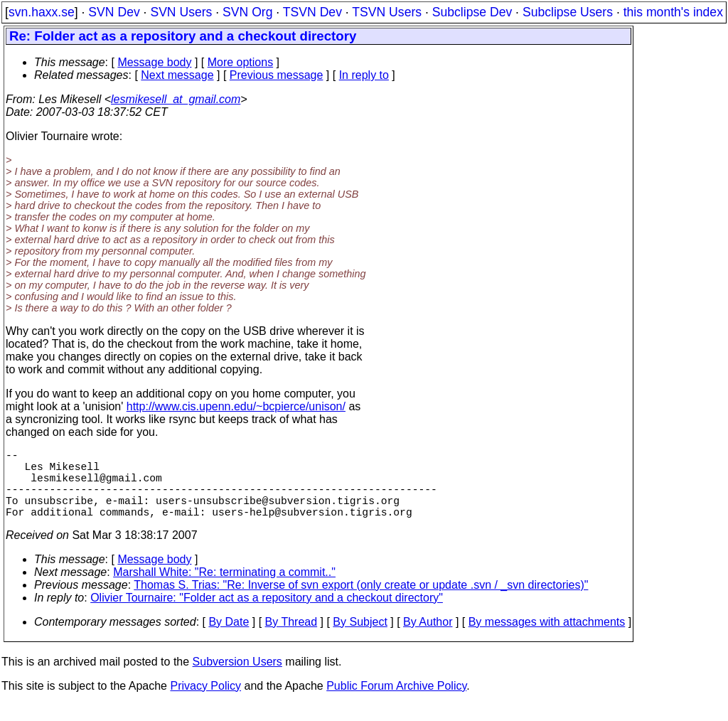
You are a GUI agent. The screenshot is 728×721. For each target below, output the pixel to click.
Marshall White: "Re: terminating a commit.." (224, 589)
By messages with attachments (547, 639)
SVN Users (181, 12)
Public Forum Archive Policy (396, 703)
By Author (428, 639)
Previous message (277, 75)
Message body (154, 62)
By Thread (291, 639)
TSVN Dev (312, 12)
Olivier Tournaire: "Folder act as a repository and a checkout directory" (267, 615)
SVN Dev (114, 12)
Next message (177, 75)
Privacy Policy (205, 703)
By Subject (360, 639)
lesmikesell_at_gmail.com (176, 99)
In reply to (364, 75)
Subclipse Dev (472, 12)
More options (241, 62)
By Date (229, 639)
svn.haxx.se (42, 12)
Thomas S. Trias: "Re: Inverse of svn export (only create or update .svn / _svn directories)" (361, 602)
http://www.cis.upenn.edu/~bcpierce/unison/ (236, 406)
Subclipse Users (568, 12)
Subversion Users (237, 679)
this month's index (673, 12)
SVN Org (247, 12)
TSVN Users (387, 12)
